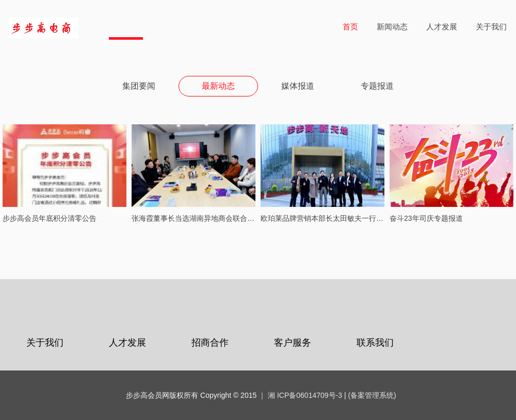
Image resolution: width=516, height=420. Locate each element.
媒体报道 (298, 86)
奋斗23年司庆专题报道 (426, 218)
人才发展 (442, 27)
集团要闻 (139, 86)
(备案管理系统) (372, 395)
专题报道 (377, 86)
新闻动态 (392, 27)
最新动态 (218, 86)
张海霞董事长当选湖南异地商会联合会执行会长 (207, 218)
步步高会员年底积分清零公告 (50, 218)
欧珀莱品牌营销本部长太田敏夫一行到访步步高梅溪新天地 (354, 218)
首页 (350, 27)
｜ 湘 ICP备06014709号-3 (300, 395)
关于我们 (491, 27)
